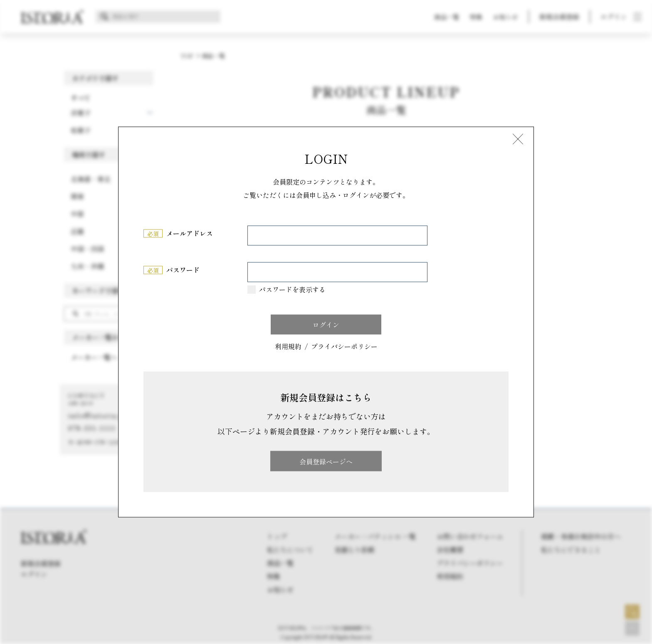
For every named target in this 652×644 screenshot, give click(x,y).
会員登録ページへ (326, 461)
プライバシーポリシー (344, 347)
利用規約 (288, 347)
